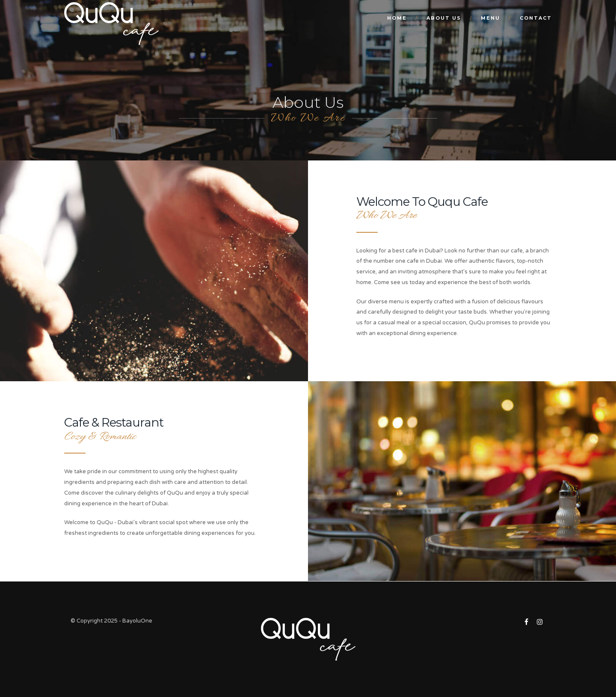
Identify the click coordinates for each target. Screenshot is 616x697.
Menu (490, 18)
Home (397, 18)
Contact (536, 18)
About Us (444, 18)
